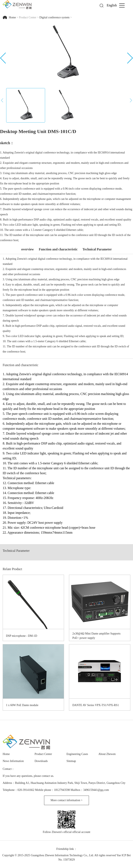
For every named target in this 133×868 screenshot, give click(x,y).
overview (27, 249)
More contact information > (66, 800)
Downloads (41, 761)
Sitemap (71, 761)
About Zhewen (107, 754)
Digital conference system (54, 17)
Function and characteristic (58, 249)
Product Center (28, 17)
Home (13, 17)
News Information (13, 761)
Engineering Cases (77, 754)
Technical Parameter (97, 249)
